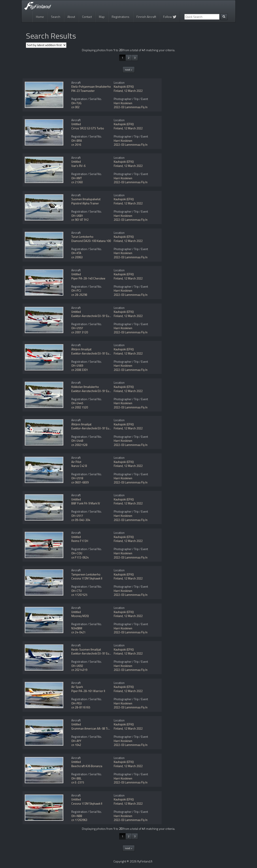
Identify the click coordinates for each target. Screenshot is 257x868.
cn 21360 (77, 182)
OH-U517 (77, 516)
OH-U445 (77, 403)
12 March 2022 (133, 91)
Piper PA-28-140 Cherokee (88, 278)
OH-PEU (77, 703)
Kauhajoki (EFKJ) (124, 87)
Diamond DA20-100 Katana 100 (91, 241)
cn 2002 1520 (80, 407)
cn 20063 (77, 257)
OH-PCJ (76, 291)
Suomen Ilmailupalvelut (86, 199)
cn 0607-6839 (80, 482)
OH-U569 (77, 366)
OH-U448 (77, 441)
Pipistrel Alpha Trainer (85, 203)
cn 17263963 (79, 820)
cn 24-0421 (78, 632)
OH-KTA (76, 253)
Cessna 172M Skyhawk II (87, 578)
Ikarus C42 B (79, 466)
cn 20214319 (79, 670)
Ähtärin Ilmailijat (81, 349)
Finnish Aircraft (146, 17)
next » (129, 70)
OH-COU (77, 553)
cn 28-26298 (79, 295)
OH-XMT (77, 178)
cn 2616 (76, 145)
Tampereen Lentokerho (86, 574)
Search (56, 17)
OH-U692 (77, 666)
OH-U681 (77, 216)
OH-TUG (76, 103)
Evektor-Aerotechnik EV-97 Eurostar (94, 316)
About (71, 17)
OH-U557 (77, 328)
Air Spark (77, 687)
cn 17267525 (79, 595)
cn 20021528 (79, 445)
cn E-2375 (78, 782)
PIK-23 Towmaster (83, 91)
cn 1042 (76, 745)
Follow (170, 17)
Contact (87, 17)
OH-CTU (77, 591)
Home (40, 17)
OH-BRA (77, 141)
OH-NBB (77, 816)
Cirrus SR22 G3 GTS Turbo (88, 128)
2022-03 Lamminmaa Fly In (131, 107)
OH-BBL (76, 778)
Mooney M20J (80, 616)
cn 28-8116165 (81, 707)
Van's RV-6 (78, 166)
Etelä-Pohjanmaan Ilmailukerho (91, 87)
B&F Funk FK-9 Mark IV (86, 503)
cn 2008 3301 (80, 370)
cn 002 (75, 107)
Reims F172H (80, 541)
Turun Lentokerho (82, 237)
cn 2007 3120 (80, 332)
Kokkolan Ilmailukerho (85, 387)
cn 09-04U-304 (81, 520)
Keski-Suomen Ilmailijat (86, 649)
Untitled (76, 124)
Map (102, 17)
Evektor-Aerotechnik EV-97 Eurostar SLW (97, 653)
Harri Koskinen (123, 103)
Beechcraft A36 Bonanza (87, 766)
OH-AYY (76, 741)
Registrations (121, 17)
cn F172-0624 (80, 557)
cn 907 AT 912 (80, 220)
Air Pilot (76, 462)
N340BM (77, 628)
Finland (118, 91)
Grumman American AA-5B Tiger (92, 728)
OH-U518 (77, 478)
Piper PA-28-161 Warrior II (88, 691)
